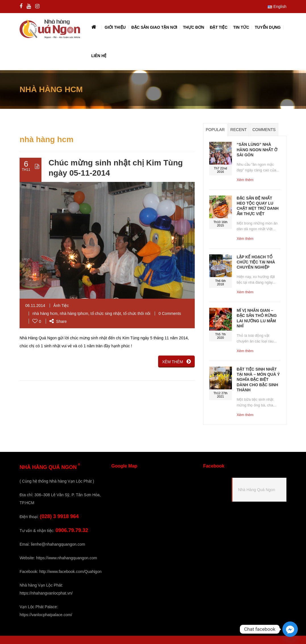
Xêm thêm (245, 180)
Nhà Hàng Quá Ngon (257, 490)
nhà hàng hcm (45, 313)
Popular (215, 130)
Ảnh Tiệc (61, 306)
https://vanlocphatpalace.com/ (46, 615)
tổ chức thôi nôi (137, 313)
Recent (239, 130)
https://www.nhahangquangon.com (67, 558)
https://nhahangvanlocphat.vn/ (46, 593)
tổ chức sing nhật (106, 313)
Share (58, 321)
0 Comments (170, 313)
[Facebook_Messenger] (290, 629)
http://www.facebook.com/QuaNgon (70, 572)
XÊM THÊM (176, 362)
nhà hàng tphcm (74, 313)
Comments (264, 130)
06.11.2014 (35, 306)
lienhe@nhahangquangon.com (58, 544)
